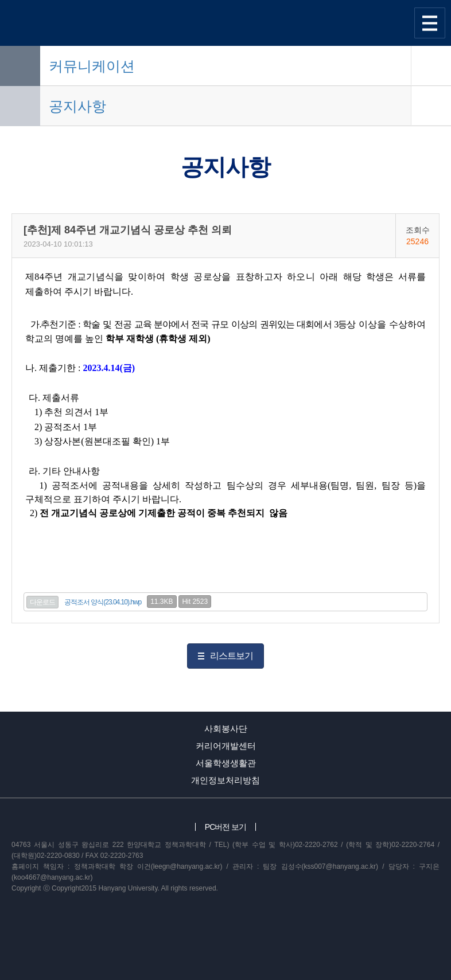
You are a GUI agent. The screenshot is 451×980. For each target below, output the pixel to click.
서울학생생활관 (226, 763)
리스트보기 (232, 656)
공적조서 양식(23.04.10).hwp (103, 602)
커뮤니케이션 (92, 66)
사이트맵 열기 (430, 23)
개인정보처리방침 (226, 780)
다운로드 (42, 602)
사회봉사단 (226, 729)
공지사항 (77, 106)
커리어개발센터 (226, 746)
